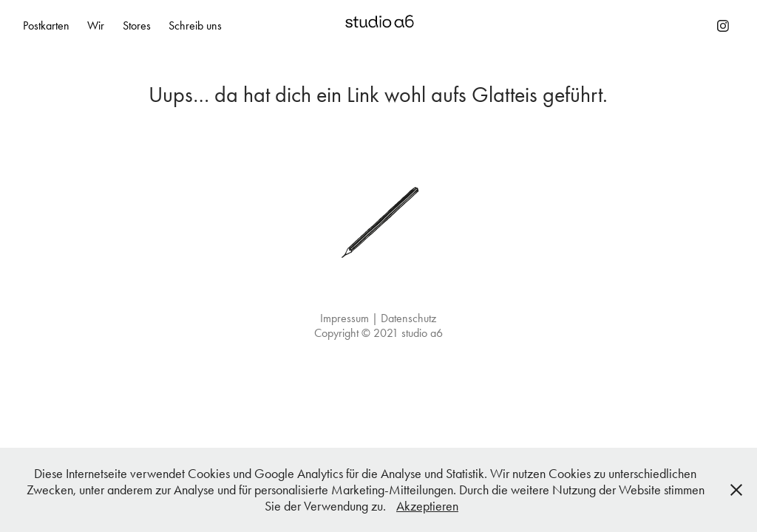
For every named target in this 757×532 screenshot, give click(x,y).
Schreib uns (195, 25)
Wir (96, 25)
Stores (137, 25)
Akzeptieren (427, 506)
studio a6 (422, 333)
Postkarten (46, 25)
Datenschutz (408, 318)
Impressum (344, 318)
